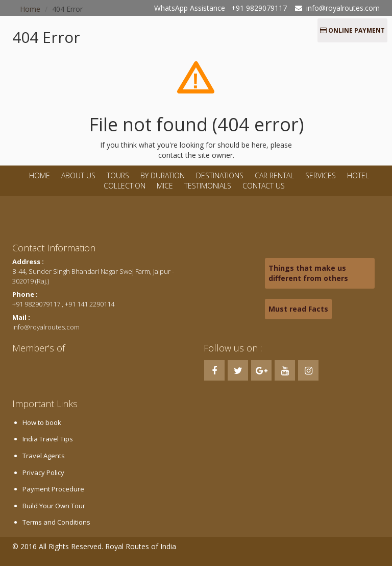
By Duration (164, 175)
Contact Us (264, 186)
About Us (78, 175)
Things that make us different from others (308, 273)
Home (40, 175)
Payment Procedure (53, 489)
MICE (165, 186)
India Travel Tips (48, 439)
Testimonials (208, 186)
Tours (118, 175)
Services (321, 175)
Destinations (220, 175)
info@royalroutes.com (343, 8)
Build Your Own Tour (54, 506)
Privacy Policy (43, 473)
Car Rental (274, 175)
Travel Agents (44, 456)
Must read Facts (298, 309)
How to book (42, 422)
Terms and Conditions (56, 522)
